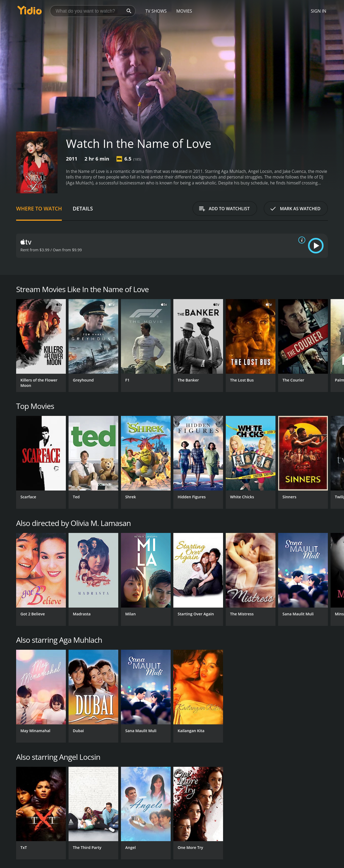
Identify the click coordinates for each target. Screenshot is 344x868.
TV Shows (156, 11)
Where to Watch (39, 208)
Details (83, 208)
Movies (184, 11)
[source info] (301, 240)
